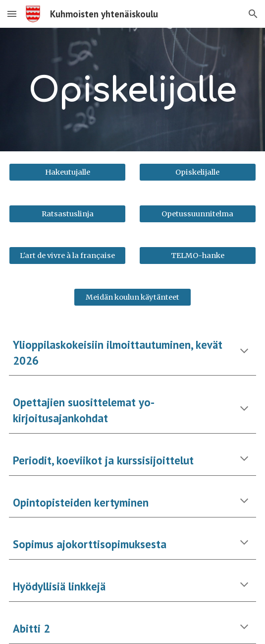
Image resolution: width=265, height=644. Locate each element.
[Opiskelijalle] (198, 172)
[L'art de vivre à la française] (67, 255)
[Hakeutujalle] (67, 172)
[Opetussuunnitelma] (198, 214)
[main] (132, 90)
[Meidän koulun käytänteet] (132, 297)
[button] (12, 14)
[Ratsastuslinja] (67, 214)
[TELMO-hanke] (198, 255)
